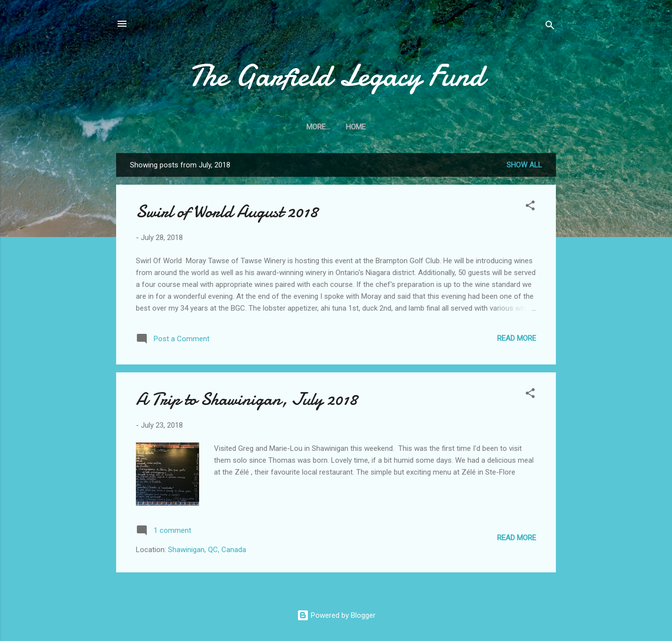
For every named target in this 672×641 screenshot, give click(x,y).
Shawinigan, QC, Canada (207, 550)
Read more (517, 338)
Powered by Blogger (336, 615)
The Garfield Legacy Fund (336, 76)
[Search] (550, 27)
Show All (524, 165)
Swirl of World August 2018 (227, 212)
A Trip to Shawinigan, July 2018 (247, 399)
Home (336, 127)
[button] (530, 207)
